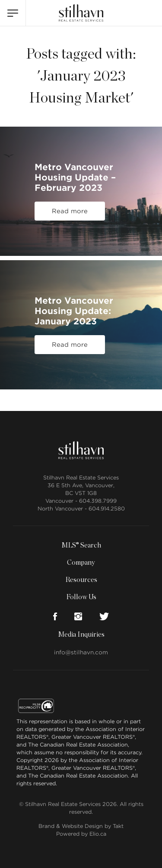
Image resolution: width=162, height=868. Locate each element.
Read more (70, 211)
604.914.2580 (107, 509)
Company (81, 563)
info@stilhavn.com (81, 652)
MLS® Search (81, 545)
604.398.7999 (98, 501)
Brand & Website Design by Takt (81, 826)
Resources (81, 580)
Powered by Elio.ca (81, 834)
